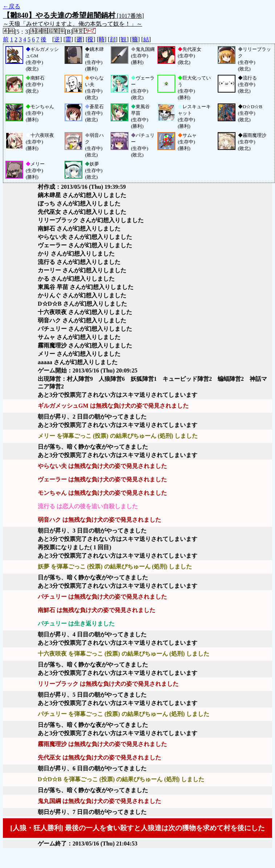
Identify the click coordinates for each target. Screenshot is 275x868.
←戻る (12, 6)
